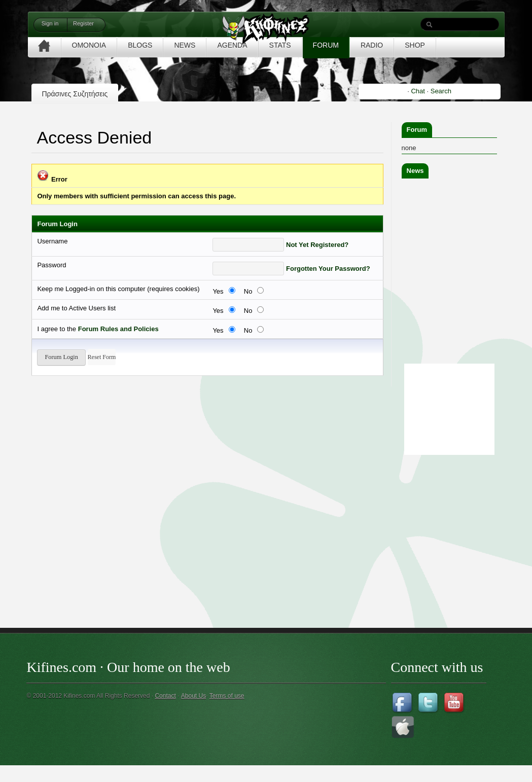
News (415, 171)
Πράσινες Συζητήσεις (75, 94)
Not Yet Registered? (317, 245)
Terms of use (227, 696)
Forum (417, 130)
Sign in (50, 23)
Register (83, 23)
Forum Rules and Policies (118, 329)
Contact (165, 696)
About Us (193, 696)
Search (441, 91)
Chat (418, 91)
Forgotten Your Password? (328, 269)
